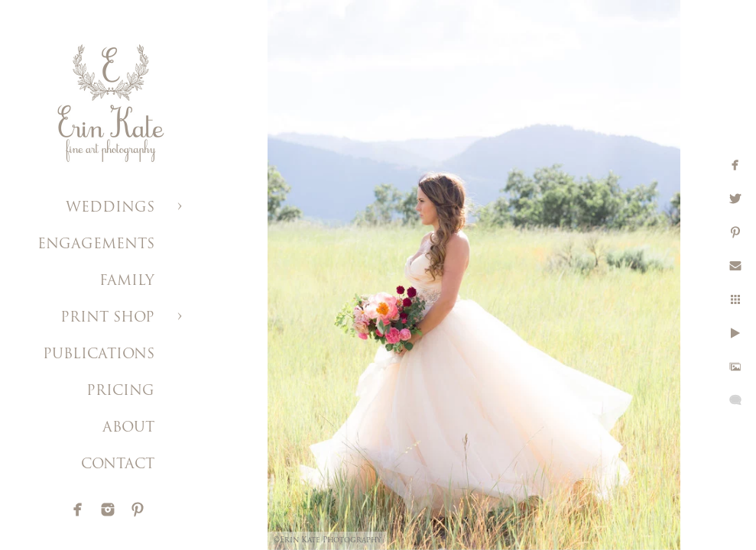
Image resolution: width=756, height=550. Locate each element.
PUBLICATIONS (99, 355)
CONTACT (118, 465)
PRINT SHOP (107, 318)
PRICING (120, 391)
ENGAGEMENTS (96, 245)
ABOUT (128, 428)
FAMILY (127, 281)
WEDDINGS (110, 208)
